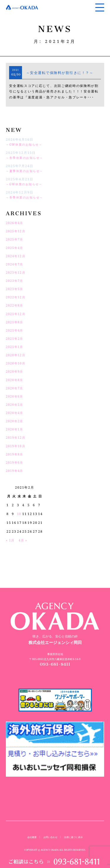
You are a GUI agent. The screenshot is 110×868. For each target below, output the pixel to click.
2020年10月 (17, 363)
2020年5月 (15, 404)
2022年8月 (15, 305)
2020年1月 (15, 429)
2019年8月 (15, 454)
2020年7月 (15, 388)
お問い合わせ (50, 837)
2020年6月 (15, 396)
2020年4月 (15, 413)
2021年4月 (15, 330)
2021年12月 (17, 314)
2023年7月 (15, 281)
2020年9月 (15, 371)
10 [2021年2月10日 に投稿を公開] (19, 514)
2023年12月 (17, 272)
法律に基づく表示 (75, 837)
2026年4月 (15, 223)
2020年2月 (15, 421)
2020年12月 (17, 355)
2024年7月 (15, 264)
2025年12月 (17, 231)
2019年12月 (17, 437)
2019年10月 (17, 446)
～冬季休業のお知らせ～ (26, 158)
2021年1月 (15, 347)
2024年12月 (17, 256)
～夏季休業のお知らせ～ (26, 171)
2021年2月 (15, 338)
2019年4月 (15, 471)
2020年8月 (15, 380)
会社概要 (30, 837)
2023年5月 (15, 289)
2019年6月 (15, 462)
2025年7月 (15, 239)
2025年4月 (15, 248)
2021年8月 (15, 322)
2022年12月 (17, 297)
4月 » (24, 540)
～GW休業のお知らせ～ (26, 144)
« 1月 (11, 540)
